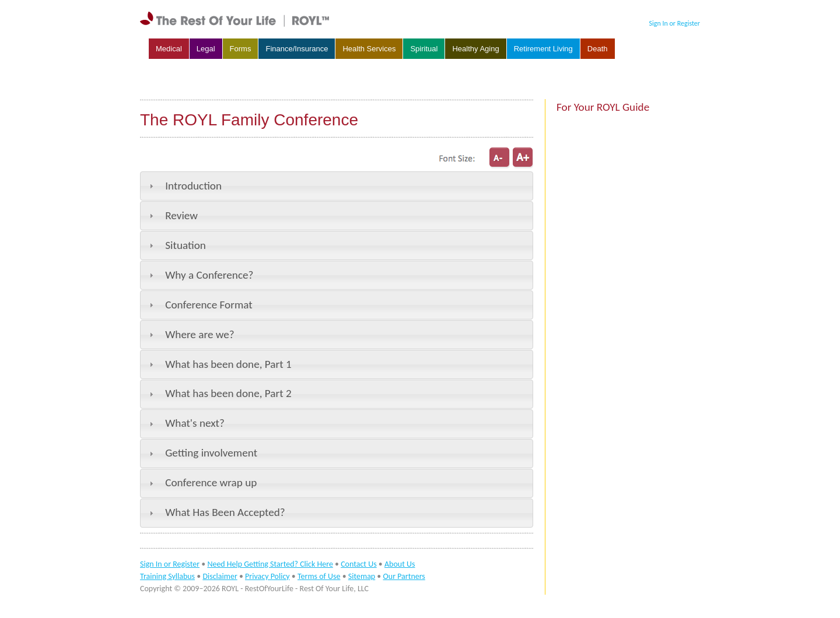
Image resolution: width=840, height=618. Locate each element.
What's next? (195, 423)
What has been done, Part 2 (228, 393)
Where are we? (200, 334)
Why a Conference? (209, 275)
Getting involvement (211, 453)
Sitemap (362, 576)
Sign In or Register (675, 23)
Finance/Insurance (297, 49)
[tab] (337, 186)
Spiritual (424, 49)
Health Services (369, 49)
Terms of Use (319, 576)
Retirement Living (543, 49)
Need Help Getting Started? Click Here (270, 564)
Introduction (193, 186)
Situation (185, 245)
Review (181, 215)
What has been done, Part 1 (228, 364)
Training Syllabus (167, 576)
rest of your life (236, 19)
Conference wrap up (211, 482)
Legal (206, 49)
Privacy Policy (267, 576)
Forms (241, 49)
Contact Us (359, 564)
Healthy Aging (475, 49)
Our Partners (404, 576)
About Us (400, 564)
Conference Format (209, 305)
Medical (169, 49)
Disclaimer (220, 576)
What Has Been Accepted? (225, 512)
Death (598, 49)
